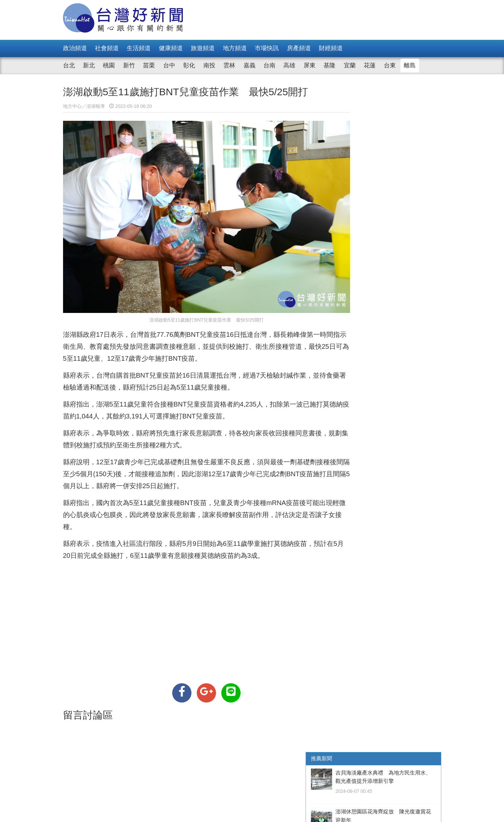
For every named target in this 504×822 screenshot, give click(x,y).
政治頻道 (75, 48)
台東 (390, 65)
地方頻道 (235, 48)
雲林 (229, 65)
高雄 (289, 65)
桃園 (109, 65)
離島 (410, 65)
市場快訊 (267, 48)
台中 (169, 65)
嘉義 (250, 65)
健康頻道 (171, 48)
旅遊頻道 (203, 48)
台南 (269, 65)
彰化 (189, 65)
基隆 (329, 65)
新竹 (129, 65)
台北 (69, 65)
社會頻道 (107, 48)
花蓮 (370, 65)
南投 (209, 65)
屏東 (310, 65)
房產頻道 (299, 48)
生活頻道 (139, 48)
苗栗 (149, 65)
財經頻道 (331, 48)
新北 (89, 65)
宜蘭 (350, 65)
